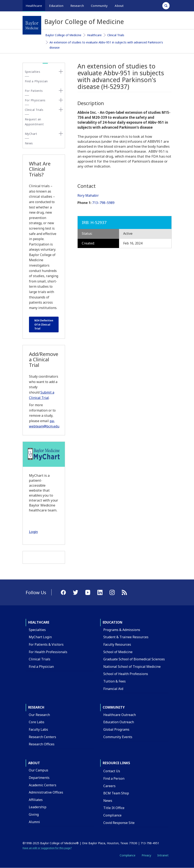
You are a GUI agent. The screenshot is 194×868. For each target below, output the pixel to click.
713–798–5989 (103, 203)
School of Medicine (118, 652)
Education (113, 622)
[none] (61, 72)
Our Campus (39, 770)
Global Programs (116, 729)
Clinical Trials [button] (34, 110)
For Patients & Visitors (46, 644)
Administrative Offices (46, 792)
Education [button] (56, 6)
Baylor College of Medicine (63, 35)
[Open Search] (166, 6)
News (29, 143)
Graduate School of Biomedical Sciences (134, 659)
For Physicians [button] (35, 100)
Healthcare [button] (34, 6)
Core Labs (37, 722)
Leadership (38, 807)
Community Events (118, 737)
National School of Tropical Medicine (132, 667)
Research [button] (77, 6)
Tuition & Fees (114, 681)
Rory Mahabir (88, 195)
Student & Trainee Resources (126, 637)
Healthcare (94, 35)
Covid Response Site (119, 823)
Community (114, 707)
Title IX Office (114, 808)
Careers (109, 786)
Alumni (34, 822)
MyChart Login (40, 637)
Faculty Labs (38, 729)
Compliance (112, 815)
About (34, 763)
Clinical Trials (116, 35)
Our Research (39, 715)
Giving (34, 814)
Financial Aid (113, 689)
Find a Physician (36, 81)
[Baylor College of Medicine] (32, 25)
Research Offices (42, 744)
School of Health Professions (126, 674)
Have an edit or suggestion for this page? (47, 848)
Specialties (37, 630)
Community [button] (99, 6)
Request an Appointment (34, 122)
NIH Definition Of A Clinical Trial (44, 324)
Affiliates (36, 800)
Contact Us (112, 771)
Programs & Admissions (122, 630)
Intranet (163, 855)
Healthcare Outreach (120, 715)
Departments (39, 778)
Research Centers (42, 737)
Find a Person (114, 778)
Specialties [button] (33, 72)
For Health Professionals (48, 652)
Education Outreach (119, 722)
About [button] (119, 6)
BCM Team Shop (116, 793)
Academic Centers (43, 785)
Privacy (146, 855)
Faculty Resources (117, 644)
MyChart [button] (31, 134)
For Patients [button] (34, 91)
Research (36, 707)
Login (33, 532)
